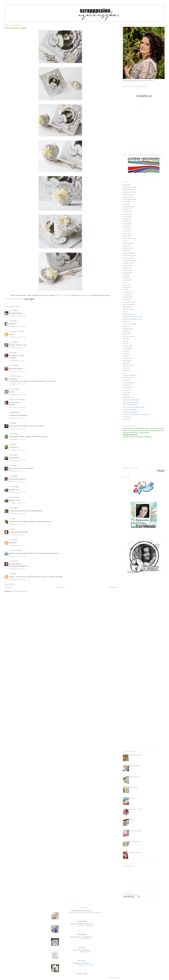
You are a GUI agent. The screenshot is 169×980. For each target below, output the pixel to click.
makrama (125, 285)
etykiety (125, 229)
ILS (61, 295)
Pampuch (12, 561)
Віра (11, 444)
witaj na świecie (127, 387)
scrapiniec (126, 346)
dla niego (125, 224)
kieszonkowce (127, 263)
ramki (124, 341)
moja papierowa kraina (81, 924)
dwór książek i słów (15, 331)
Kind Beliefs (86, 952)
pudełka (125, 334)
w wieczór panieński (129, 375)
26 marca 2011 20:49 (17, 429)
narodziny (126, 297)
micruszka (126, 287)
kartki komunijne (128, 253)
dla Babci (126, 212)
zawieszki (126, 417)
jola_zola (12, 342)
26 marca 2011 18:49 (17, 316)
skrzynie (125, 351)
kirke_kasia (13, 487)
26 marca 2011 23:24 (17, 482)
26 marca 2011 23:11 (17, 471)
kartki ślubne (127, 258)
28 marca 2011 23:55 (17, 580)
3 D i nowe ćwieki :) (134, 842)
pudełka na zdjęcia (128, 336)
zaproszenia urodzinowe (130, 412)
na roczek (126, 295)
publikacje (126, 331)
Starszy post (113, 587)
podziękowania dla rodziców (131, 319)
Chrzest (125, 202)
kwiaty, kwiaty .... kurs (135, 809)
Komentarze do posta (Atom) (20, 591)
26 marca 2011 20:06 (17, 407)
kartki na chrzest (128, 256)
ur (123, 373)
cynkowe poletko (81, 963)
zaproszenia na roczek (129, 405)
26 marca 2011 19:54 (17, 395)
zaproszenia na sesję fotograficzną (132, 407)
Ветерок (12, 365)
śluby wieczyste (127, 365)
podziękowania (127, 314)
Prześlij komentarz (10, 584)
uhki (124, 370)
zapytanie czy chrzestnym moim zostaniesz (135, 414)
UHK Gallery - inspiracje (81, 937)
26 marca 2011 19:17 (17, 361)
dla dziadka (126, 214)
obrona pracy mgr (128, 302)
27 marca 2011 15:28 (17, 514)
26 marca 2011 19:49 (17, 384)
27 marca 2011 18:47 (17, 535)
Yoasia (11, 574)
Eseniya (11, 476)
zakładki (125, 395)
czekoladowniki (127, 207)
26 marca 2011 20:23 (17, 418)
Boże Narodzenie (128, 199)
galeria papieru (127, 238)
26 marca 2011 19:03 (17, 326)
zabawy (125, 392)
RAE (124, 339)
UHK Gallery (13, 376)
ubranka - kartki (133, 787)
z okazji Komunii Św (86, 965)
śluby (124, 363)
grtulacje (125, 246)
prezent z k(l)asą (128, 324)
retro (124, 344)
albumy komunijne (128, 189)
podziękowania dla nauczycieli (131, 317)
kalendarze (126, 248)
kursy (124, 275)
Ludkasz (12, 310)
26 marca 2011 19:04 (17, 337)
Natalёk (11, 455)
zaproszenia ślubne (128, 410)
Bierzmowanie (127, 197)
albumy (125, 185)
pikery (125, 312)
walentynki (126, 378)
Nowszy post (8, 587)
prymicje (125, 326)
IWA (11, 518)
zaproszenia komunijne (129, 400)
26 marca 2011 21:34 (17, 461)
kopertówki (126, 270)
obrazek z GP (68, 295)
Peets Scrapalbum (81, 950)
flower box (126, 231)
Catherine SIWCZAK (15, 399)
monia (11, 465)
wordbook (126, 390)
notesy (125, 300)
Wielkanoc (126, 385)
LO (124, 282)
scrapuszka (126, 348)
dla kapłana (126, 219)
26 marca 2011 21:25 (17, 450)
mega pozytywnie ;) (134, 777)
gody (124, 241)
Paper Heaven (127, 309)
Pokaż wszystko (114, 978)
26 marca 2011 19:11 (17, 348)
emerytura (126, 226)
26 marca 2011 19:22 (17, 371)
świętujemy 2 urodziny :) (135, 755)
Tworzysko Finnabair (81, 911)
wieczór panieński (128, 383)
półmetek (125, 322)
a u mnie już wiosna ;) (135, 852)
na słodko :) (132, 820)
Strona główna (61, 587)
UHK (58, 295)
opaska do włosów (128, 304)
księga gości (126, 273)
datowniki (126, 209)
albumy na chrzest (128, 192)
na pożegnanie (127, 292)
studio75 (125, 361)
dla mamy (126, 221)
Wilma (11, 353)
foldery (125, 234)
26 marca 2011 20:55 (17, 439)
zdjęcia (125, 419)
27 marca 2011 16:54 (17, 524)
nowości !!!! (132, 798)
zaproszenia (126, 397)
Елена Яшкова (14, 550)
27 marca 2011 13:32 (17, 492)
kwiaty (125, 277)
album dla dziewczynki (135, 831)
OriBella (12, 508)
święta (125, 368)
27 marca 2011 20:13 (17, 545)
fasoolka (12, 540)
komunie (125, 268)
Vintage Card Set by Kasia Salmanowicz (86, 913)
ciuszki (125, 204)
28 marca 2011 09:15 (17, 569)
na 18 (124, 290)
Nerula (11, 423)
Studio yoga (86, 939)
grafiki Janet (126, 243)
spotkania (126, 356)
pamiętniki (126, 307)
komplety (126, 265)
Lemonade (126, 280)
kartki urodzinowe (128, 260)
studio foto (126, 358)
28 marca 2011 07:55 (17, 556)
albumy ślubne (127, 194)
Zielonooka (12, 389)
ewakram (12, 434)
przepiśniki (126, 329)
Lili (10, 529)
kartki (124, 251)
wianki (125, 380)
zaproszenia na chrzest (129, 402)
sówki (125, 353)
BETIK (11, 321)
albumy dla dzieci (128, 187)
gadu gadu (126, 236)
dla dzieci (126, 216)
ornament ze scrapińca (86, 295)
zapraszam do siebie (134, 766)
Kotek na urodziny (86, 926)
